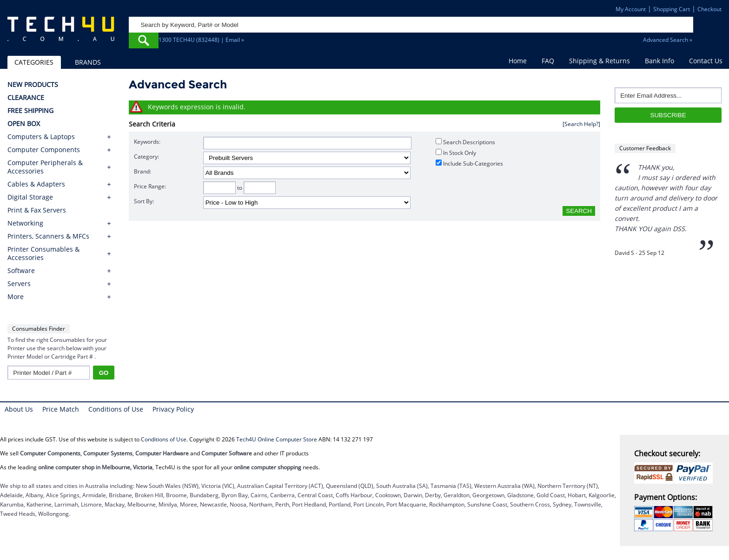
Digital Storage (30, 197)
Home (518, 61)
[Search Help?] (581, 124)
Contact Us (706, 61)
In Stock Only (456, 153)
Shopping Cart (672, 9)
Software (21, 271)
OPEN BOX (24, 124)
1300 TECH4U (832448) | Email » (201, 40)
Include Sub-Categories (469, 163)
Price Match (61, 409)
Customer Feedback (645, 148)
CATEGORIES (34, 62)
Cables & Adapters (36, 184)
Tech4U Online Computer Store (277, 439)
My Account (631, 9)
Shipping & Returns (600, 61)
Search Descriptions (465, 142)
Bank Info (659, 61)
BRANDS (88, 62)
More (16, 297)
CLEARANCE (26, 98)
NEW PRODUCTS (33, 85)
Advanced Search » (668, 40)
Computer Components (44, 150)
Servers (19, 284)
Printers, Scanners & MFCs (48, 236)
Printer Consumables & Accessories (43, 253)
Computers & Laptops (41, 137)
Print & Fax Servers (37, 210)
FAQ (548, 61)
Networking (25, 223)
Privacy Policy (173, 409)
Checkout (709, 9)
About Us (19, 409)
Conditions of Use (116, 409)
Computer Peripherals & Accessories (45, 167)
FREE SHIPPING (30, 111)
